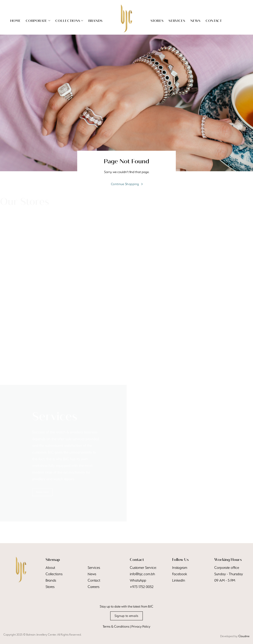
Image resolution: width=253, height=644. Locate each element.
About (50, 568)
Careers (93, 587)
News (195, 21)
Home (15, 21)
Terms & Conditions (116, 626)
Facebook (180, 574)
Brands (96, 21)
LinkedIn (179, 580)
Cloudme (244, 636)
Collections (69, 21)
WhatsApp (138, 580)
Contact (214, 21)
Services (177, 21)
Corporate (38, 21)
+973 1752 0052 (142, 587)
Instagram (180, 568)
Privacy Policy (141, 626)
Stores (157, 21)
